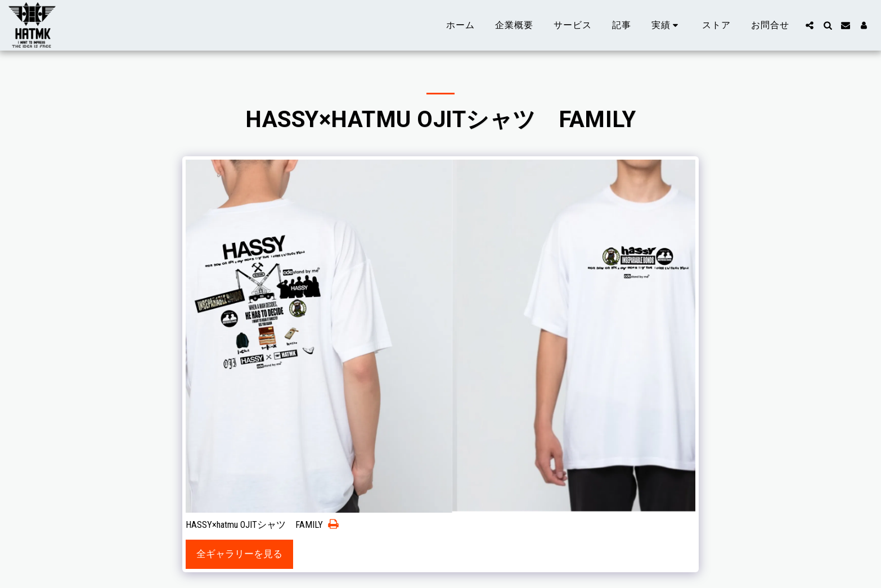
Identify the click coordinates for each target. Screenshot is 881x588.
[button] (667, 25)
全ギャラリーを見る (239, 554)
